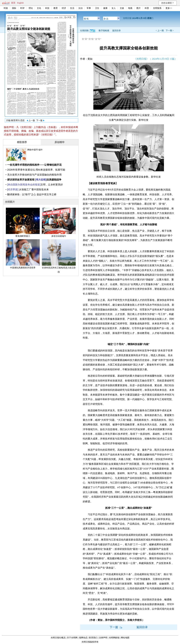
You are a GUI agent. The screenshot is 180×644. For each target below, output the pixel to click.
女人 (114, 8)
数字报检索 (104, 31)
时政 (6, 8)
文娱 (122, 8)
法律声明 (103, 638)
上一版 (31, 120)
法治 (80, 8)
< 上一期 (160, 31)
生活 (72, 8)
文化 (39, 8)
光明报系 (157, 8)
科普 (147, 8)
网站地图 (125, 638)
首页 (13, 3)
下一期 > (170, 31)
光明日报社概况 (58, 638)
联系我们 (93, 638)
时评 (22, 8)
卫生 (97, 8)
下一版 (40, 120)
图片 (139, 8)
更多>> (169, 8)
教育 (56, 8)
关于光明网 (72, 638)
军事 (89, 8)
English (20, 3)
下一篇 (116, 627)
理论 (31, 8)
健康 (105, 8)
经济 (64, 8)
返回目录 (116, 31)
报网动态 (83, 638)
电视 (130, 8)
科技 (47, 8)
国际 (14, 8)
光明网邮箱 (114, 638)
